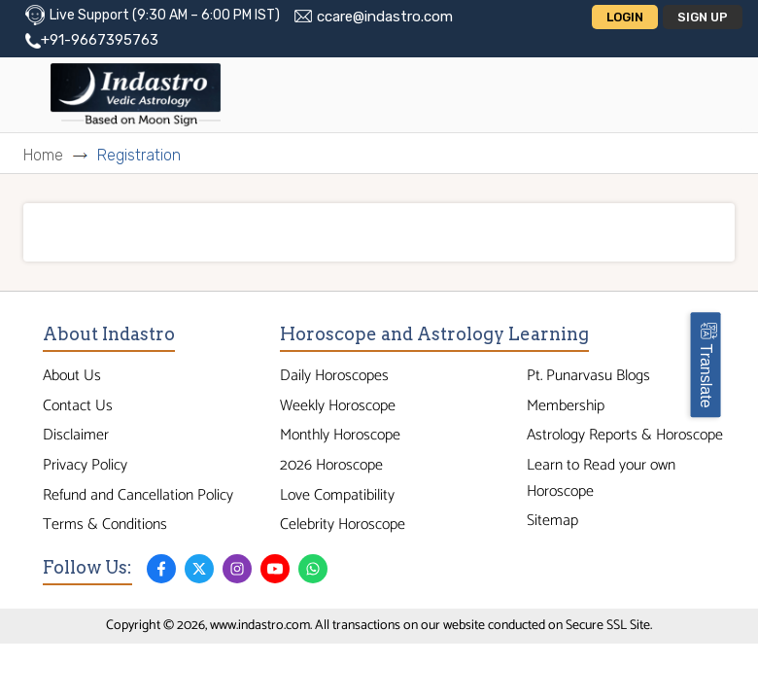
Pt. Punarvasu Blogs (588, 376)
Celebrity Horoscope (343, 525)
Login (625, 17)
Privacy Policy (85, 465)
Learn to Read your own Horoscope (601, 478)
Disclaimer (76, 435)
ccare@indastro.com (385, 17)
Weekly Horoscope (338, 406)
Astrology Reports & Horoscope (625, 435)
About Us (72, 376)
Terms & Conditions (105, 525)
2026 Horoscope (331, 465)
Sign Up (703, 17)
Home (43, 155)
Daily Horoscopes (334, 376)
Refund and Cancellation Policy (138, 495)
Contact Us (78, 406)
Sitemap (552, 521)
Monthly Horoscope (340, 435)
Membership (566, 406)
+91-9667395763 (100, 40)
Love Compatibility (337, 495)
